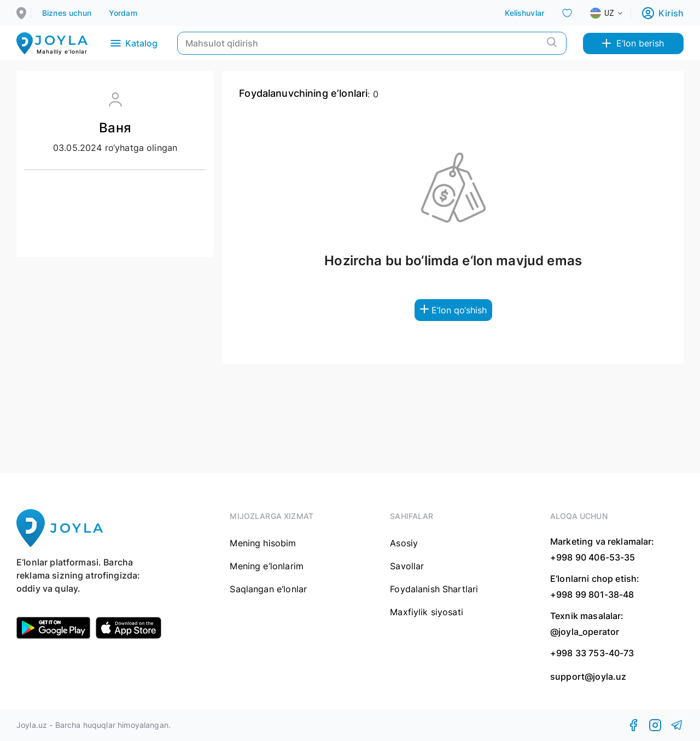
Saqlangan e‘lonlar (268, 589)
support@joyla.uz (588, 677)
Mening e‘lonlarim (267, 566)
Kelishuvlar (524, 13)
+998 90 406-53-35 (593, 557)
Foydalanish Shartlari (434, 589)
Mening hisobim (263, 543)
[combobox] (615, 13)
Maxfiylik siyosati (427, 612)
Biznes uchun (67, 13)
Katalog (133, 43)
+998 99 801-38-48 (592, 594)
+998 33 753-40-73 (592, 653)
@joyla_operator (585, 632)
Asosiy (404, 543)
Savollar (407, 566)
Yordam (123, 13)
